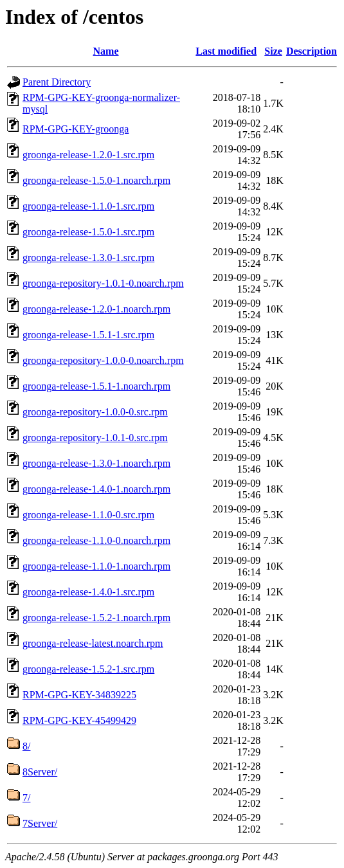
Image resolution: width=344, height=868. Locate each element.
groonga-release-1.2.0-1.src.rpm (88, 155)
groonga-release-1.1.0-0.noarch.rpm (96, 540)
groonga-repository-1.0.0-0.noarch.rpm (103, 360)
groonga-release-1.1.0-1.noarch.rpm (96, 566)
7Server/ (40, 823)
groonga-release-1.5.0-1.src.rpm (88, 232)
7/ (26, 798)
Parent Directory (57, 82)
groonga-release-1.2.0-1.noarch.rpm (96, 309)
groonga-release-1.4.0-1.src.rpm (88, 592)
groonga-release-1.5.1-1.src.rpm (88, 335)
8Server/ (40, 772)
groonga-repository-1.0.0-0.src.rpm (95, 412)
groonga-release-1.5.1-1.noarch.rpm (96, 386)
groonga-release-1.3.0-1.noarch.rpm (96, 463)
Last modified (226, 51)
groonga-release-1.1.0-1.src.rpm (88, 206)
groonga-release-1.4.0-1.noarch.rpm (96, 489)
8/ (26, 746)
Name (106, 51)
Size (273, 51)
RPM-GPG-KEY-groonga (76, 129)
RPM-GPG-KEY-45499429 (79, 720)
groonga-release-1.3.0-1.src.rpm (88, 258)
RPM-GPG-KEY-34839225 (79, 695)
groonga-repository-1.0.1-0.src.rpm (95, 438)
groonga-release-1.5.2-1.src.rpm (88, 669)
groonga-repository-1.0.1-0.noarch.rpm (103, 283)
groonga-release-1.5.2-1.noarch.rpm (96, 618)
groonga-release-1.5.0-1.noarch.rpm (96, 180)
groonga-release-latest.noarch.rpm (93, 643)
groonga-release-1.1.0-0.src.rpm (88, 515)
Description (312, 51)
